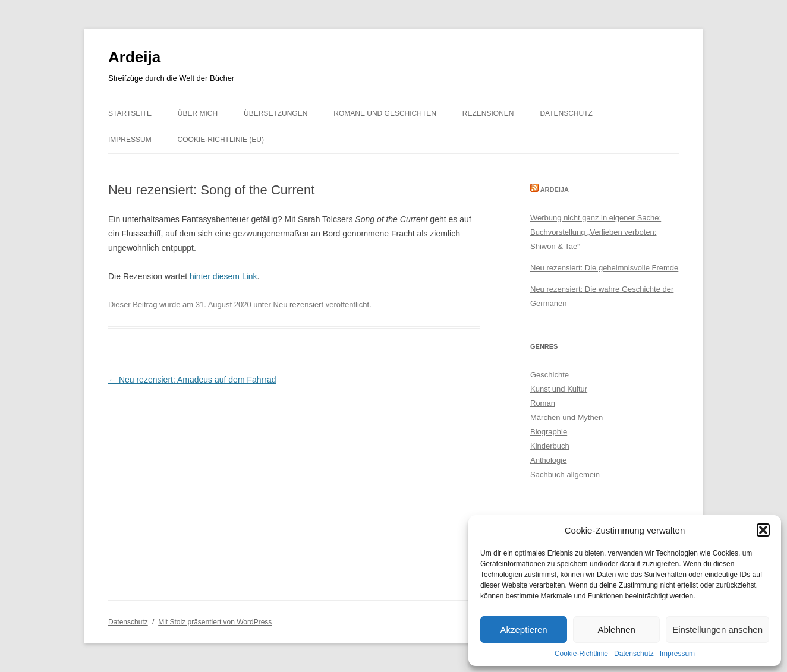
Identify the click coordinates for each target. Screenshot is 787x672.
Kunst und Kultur (559, 389)
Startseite (130, 113)
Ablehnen (616, 630)
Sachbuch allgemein (565, 474)
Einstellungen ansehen (717, 630)
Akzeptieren (523, 630)
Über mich (198, 113)
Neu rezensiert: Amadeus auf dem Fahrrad (192, 380)
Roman (543, 403)
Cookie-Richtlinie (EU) (221, 140)
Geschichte (550, 375)
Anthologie (548, 460)
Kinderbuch (550, 446)
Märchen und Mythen (566, 417)
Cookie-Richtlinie (581, 654)
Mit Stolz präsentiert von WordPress (215, 622)
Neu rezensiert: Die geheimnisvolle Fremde (604, 268)
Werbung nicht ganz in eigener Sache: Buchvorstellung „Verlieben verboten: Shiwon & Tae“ (596, 232)
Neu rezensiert (299, 305)
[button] (763, 530)
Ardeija (134, 57)
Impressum (677, 654)
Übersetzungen (276, 113)
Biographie (549, 432)
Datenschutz (634, 654)
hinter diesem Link (223, 276)
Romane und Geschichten (385, 113)
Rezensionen (488, 113)
